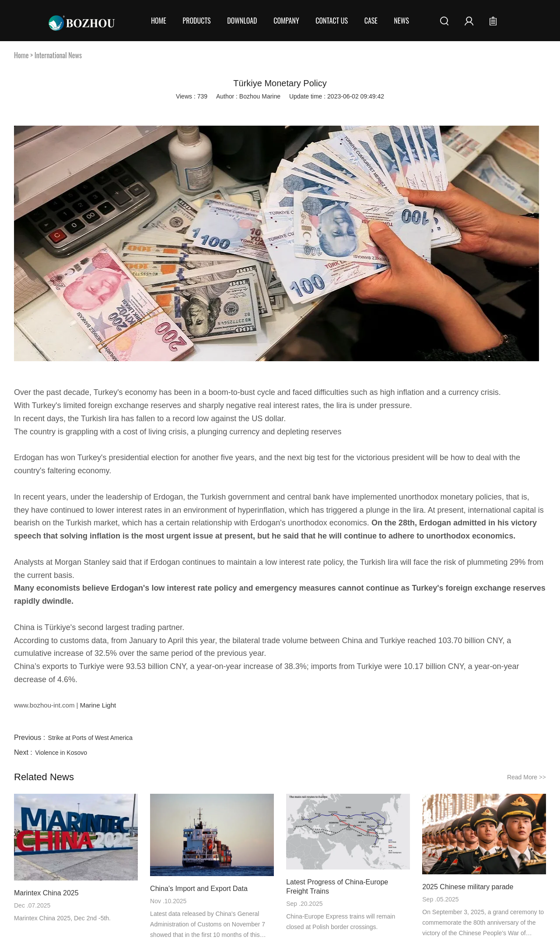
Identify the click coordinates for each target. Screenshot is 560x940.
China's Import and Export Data (199, 889)
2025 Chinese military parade (468, 887)
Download (242, 21)
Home (159, 21)
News (402, 21)
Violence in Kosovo (61, 753)
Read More (527, 777)
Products (196, 21)
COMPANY (286, 21)
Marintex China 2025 (46, 893)
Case (371, 21)
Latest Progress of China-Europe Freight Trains (337, 887)
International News (58, 55)
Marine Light (97, 705)
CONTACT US (332, 21)
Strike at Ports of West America (90, 738)
